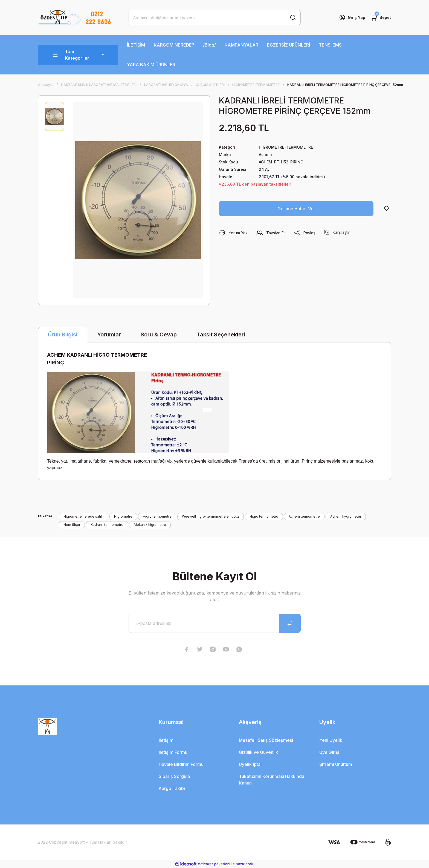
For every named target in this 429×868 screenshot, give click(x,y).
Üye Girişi (329, 752)
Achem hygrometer (346, 516)
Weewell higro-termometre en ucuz (211, 516)
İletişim (166, 740)
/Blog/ (209, 45)
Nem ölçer (72, 525)
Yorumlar (109, 334)
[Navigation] (78, 55)
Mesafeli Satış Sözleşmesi (266, 740)
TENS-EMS (330, 45)
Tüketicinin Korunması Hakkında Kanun (272, 780)
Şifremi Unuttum (336, 764)
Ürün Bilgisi (63, 334)
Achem (265, 155)
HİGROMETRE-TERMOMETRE (286, 147)
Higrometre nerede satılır (84, 516)
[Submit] (290, 623)
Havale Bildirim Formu (181, 764)
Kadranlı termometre (107, 525)
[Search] (215, 18)
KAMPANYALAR (241, 45)
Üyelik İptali (251, 764)
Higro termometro (264, 516)
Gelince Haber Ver (296, 209)
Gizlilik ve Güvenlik (258, 752)
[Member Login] (352, 18)
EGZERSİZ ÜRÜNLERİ (289, 45)
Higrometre (123, 516)
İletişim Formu (173, 752)
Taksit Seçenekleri (221, 334)
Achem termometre (304, 516)
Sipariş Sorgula (174, 776)
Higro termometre (157, 516)
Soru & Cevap (159, 334)
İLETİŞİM (136, 45)
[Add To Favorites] (387, 209)
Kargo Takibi (172, 788)
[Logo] (75, 18)
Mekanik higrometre (150, 525)
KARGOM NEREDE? (174, 45)
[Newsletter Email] (215, 623)
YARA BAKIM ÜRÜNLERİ (152, 65)
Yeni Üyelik (331, 740)
